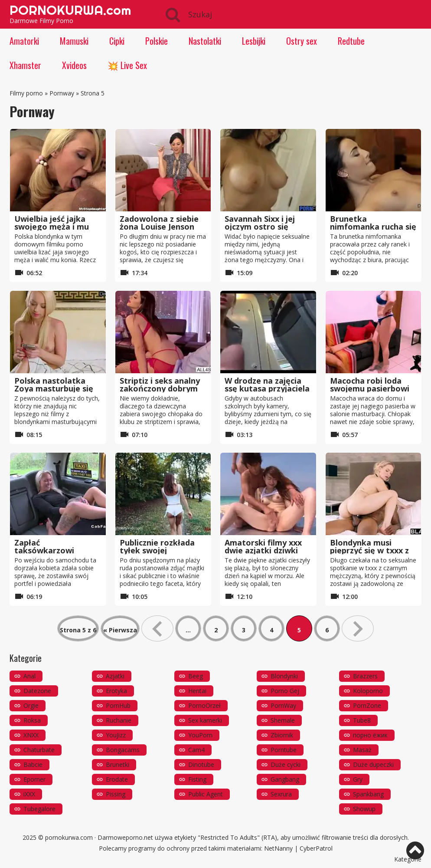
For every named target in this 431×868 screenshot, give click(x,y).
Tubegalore (39, 809)
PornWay (283, 705)
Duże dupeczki (373, 764)
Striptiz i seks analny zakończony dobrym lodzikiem (160, 388)
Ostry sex (302, 41)
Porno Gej (285, 691)
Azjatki (115, 676)
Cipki (117, 41)
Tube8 (362, 720)
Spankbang (368, 794)
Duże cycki (286, 764)
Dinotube (201, 764)
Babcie (33, 764)
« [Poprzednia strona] (157, 628)
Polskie (157, 41)
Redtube (351, 41)
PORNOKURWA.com (70, 10)
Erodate (117, 779)
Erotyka (116, 691)
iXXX (29, 794)
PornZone (367, 705)
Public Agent (206, 794)
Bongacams (123, 750)
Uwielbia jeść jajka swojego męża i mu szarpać (52, 227)
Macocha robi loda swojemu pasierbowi (370, 385)
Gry (358, 779)
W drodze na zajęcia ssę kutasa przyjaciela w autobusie (267, 388)
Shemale (283, 720)
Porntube (284, 750)
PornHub (118, 705)
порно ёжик (370, 735)
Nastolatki (205, 41)
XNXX (31, 735)
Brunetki (118, 764)
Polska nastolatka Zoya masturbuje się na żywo (54, 388)
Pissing (116, 794)
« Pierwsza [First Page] (120, 630)
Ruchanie (119, 720)
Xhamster (25, 65)
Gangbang (285, 779)
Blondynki (284, 676)
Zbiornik (282, 735)
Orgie (31, 705)
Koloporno (368, 691)
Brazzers (365, 676)
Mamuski (74, 41)
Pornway (62, 93)
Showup (364, 809)
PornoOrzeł (204, 705)
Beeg (196, 676)
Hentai (197, 691)
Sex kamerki (205, 720)
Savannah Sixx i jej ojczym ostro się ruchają (260, 227)
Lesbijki (254, 41)
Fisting (197, 779)
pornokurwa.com (69, 837)
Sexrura (281, 794)
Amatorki (24, 41)
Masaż (362, 750)
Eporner (34, 779)
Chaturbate (39, 750)
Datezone (37, 691)
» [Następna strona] (358, 628)
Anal (29, 676)
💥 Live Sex (127, 65)
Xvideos (74, 65)
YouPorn (200, 735)
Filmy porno (26, 93)
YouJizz (116, 735)
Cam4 (196, 750)
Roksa (32, 720)
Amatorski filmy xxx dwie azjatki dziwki (263, 546)
